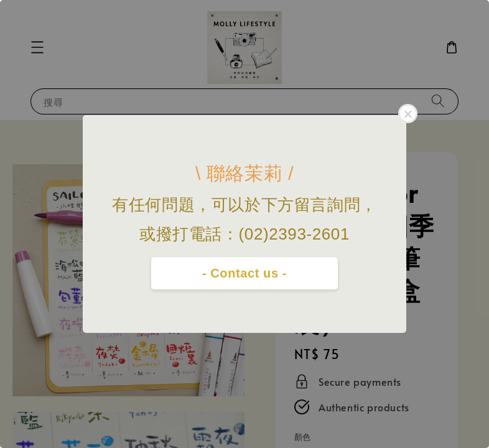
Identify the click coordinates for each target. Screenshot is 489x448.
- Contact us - (244, 273)
